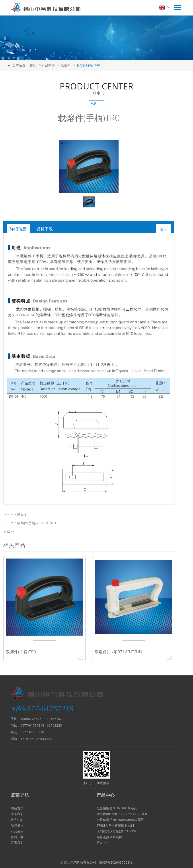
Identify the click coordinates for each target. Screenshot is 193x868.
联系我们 (17, 843)
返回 (163, 229)
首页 (33, 65)
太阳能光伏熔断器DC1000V (116, 831)
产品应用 (17, 831)
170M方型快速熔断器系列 (115, 825)
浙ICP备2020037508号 (116, 862)
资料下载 (45, 229)
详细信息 (18, 229)
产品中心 (48, 65)
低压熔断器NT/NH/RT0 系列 (117, 808)
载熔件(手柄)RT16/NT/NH (37, 523)
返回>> (9, 531)
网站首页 (17, 808)
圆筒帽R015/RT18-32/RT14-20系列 (122, 814)
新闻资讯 (17, 825)
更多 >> (102, 843)
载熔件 (66, 65)
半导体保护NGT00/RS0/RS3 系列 (121, 820)
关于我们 (17, 814)
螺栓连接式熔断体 (109, 837)
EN (164, 7)
